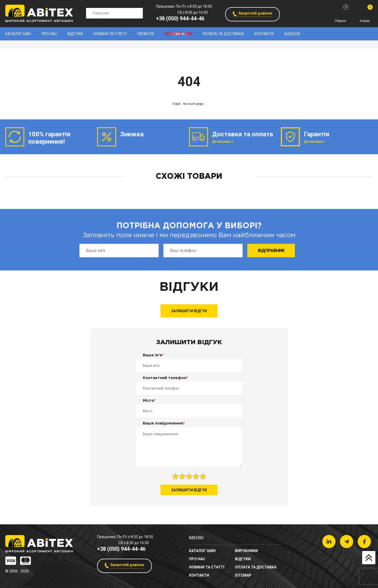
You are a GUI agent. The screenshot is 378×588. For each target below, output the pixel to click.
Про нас (49, 34)
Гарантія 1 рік (178, 34)
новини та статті (110, 34)
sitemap (243, 575)
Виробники (246, 551)
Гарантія (146, 34)
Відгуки (75, 34)
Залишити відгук (189, 311)
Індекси (292, 34)
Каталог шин (18, 34)
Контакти (264, 34)
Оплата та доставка (223, 34)
